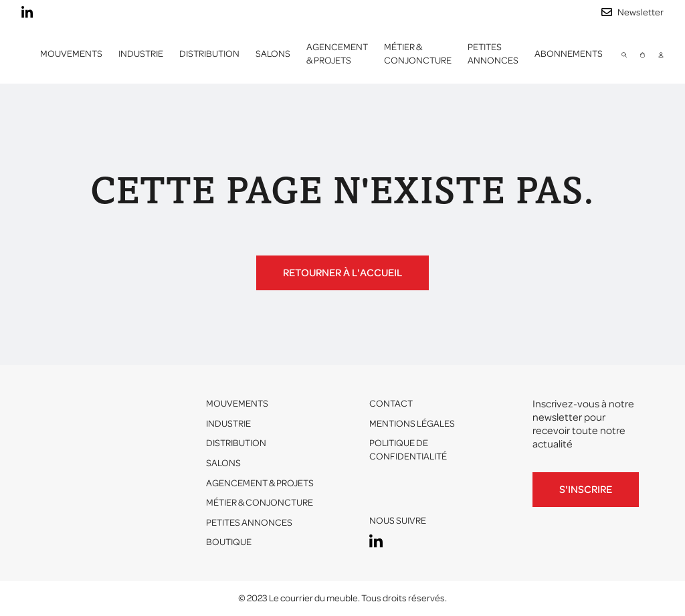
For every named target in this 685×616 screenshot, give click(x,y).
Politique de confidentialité (408, 450)
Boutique (229, 542)
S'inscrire (586, 490)
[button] (141, 54)
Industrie (228, 424)
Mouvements (71, 54)
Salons (273, 54)
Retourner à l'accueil (342, 273)
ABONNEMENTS (569, 54)
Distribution (236, 443)
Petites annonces (493, 54)
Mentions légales (412, 424)
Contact (391, 404)
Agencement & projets (337, 54)
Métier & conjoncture (418, 54)
